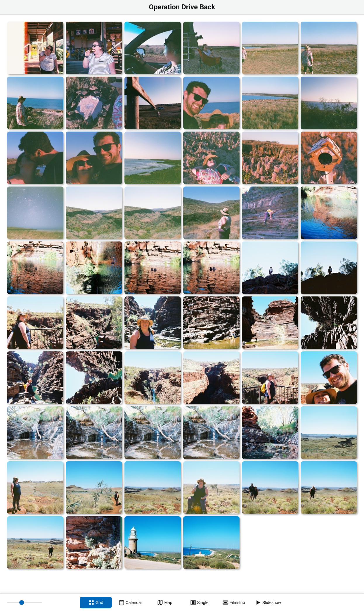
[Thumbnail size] (25, 603)
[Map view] (165, 603)
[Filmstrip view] (234, 603)
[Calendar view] (130, 603)
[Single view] (199, 603)
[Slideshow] (268, 603)
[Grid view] (96, 603)
